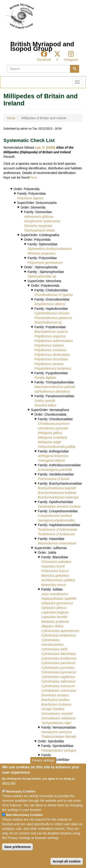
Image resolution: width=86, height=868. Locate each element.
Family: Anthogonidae (53, 451)
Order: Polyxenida (27, 189)
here (34, 177)
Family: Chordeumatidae (55, 419)
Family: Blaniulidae (55, 557)
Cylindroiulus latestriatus (59, 654)
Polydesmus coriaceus (50, 350)
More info (9, 793)
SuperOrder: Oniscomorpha (37, 203)
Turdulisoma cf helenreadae (58, 529)
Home (11, 118)
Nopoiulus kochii (53, 566)
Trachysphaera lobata (39, 230)
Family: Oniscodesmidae (52, 299)
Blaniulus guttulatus (55, 576)
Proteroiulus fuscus (55, 571)
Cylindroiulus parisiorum (58, 663)
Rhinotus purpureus (42, 253)
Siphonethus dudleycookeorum (50, 249)
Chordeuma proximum (54, 424)
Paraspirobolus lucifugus (59, 750)
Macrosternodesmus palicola (55, 387)
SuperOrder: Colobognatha (40, 235)
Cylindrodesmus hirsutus (52, 313)
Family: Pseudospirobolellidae (54, 757)
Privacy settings (43, 770)
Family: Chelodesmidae (51, 290)
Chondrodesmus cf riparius (54, 295)
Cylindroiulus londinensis (59, 658)
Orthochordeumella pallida (57, 447)
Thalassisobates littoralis (59, 737)
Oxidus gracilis (45, 401)
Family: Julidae (52, 589)
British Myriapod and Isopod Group (42, 45)
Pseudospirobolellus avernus (62, 764)
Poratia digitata (45, 378)
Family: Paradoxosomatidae (54, 396)
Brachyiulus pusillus (55, 700)
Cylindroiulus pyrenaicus (59, 672)
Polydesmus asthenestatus (54, 341)
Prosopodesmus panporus (53, 318)
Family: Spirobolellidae (57, 746)
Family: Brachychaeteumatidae (60, 483)
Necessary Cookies (21, 801)
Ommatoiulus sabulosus (58, 718)
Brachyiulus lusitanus (56, 704)
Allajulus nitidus (52, 626)
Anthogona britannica (53, 456)
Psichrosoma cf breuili (54, 479)
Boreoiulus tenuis (54, 585)
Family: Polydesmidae (50, 327)
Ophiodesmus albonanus (52, 391)
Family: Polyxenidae (32, 194)
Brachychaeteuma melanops (58, 497)
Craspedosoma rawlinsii (55, 516)
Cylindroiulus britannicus (59, 635)
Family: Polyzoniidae (42, 258)
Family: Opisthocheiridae (55, 502)
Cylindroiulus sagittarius (58, 677)
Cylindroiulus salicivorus (58, 681)
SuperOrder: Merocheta (44, 281)
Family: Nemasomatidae (59, 727)
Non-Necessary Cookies (24, 825)
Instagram (71, 60)
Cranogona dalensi (51, 460)
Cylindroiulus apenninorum (60, 631)
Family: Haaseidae (51, 539)
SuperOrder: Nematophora (50, 410)
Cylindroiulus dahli (54, 649)
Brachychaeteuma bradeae (57, 493)
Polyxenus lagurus (30, 198)
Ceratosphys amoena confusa (59, 506)
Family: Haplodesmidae (51, 309)
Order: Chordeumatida (50, 414)
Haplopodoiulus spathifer (59, 599)
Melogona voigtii (49, 442)
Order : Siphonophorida (41, 267)
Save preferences (17, 857)
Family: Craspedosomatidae (58, 511)
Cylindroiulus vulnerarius (59, 691)
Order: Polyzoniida (37, 240)
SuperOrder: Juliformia (51, 548)
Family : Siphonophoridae (46, 272)
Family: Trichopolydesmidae (54, 382)
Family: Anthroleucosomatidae (59, 465)
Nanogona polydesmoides (56, 520)
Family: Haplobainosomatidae (59, 525)
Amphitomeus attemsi (50, 304)
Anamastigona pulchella (55, 470)
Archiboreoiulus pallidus (58, 580)
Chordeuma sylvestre (53, 428)
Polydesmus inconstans (51, 359)
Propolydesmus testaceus (53, 368)
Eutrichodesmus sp (48, 322)
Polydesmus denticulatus (52, 355)
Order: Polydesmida (45, 286)
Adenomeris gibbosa (39, 217)
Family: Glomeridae (38, 212)
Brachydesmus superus (51, 332)
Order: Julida (47, 553)
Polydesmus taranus (49, 364)
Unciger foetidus (53, 709)
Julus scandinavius (55, 594)
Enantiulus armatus (55, 695)
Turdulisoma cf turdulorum (56, 534)
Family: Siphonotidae (43, 244)
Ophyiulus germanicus (57, 603)
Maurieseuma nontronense (57, 543)
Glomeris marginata (38, 226)
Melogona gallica (50, 433)
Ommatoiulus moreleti (57, 714)
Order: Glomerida (33, 207)
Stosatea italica (45, 405)
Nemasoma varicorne (57, 732)
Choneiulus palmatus (56, 562)
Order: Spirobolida (51, 741)
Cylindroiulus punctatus (58, 668)
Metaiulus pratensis (55, 622)
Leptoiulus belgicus (55, 612)
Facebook (44, 60)
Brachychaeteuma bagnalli (57, 488)
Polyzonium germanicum (45, 263)
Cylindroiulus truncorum (58, 686)
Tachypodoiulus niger (56, 723)
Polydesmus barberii (49, 345)
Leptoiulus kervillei (54, 617)
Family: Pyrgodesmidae (51, 373)
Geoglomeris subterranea (42, 221)
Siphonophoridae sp (42, 276)
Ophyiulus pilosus (54, 608)
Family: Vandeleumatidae (56, 474)
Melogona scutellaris (53, 437)
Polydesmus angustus (50, 336)
